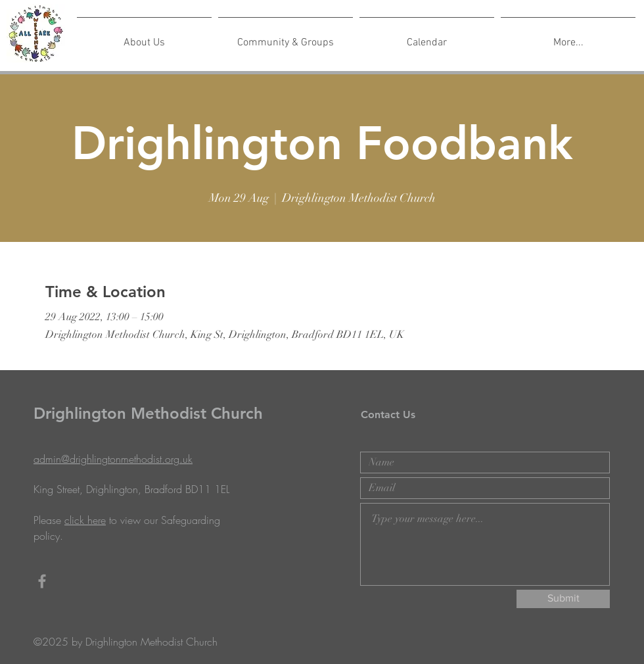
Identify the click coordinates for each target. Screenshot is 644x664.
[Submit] (563, 599)
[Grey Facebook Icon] (42, 581)
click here (85, 520)
